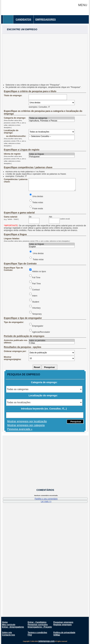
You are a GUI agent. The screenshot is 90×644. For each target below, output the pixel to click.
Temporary (37, 314)
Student (35, 302)
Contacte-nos (9, 635)
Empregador (38, 326)
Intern (35, 296)
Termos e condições (37, 633)
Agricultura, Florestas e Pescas (52, 121)
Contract (36, 290)
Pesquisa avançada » (20, 429)
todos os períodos (52, 341)
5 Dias (52, 343)
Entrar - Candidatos (37, 622)
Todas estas (38, 202)
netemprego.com (46, 641)
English (52, 247)
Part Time (36, 284)
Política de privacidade (64, 633)
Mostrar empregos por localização (27, 421)
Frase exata (37, 209)
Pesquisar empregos (63, 622)
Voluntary (36, 308)
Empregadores (46, 19)
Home (5, 622)
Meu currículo (9, 625)
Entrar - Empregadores (13, 627)
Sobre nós (7, 633)
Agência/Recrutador (41, 332)
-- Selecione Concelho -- (52, 136)
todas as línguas (52, 154)
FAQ (30, 635)
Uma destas (38, 196)
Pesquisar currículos (38, 625)
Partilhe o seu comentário (46, 499)
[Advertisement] (45, 57)
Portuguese (52, 157)
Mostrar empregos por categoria (26, 425)
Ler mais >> (46, 501)
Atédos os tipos (39, 271)
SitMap (57, 635)
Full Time (36, 278)
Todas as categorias (52, 118)
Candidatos (23, 19)
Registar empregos (63, 625)
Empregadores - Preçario (40, 627)
